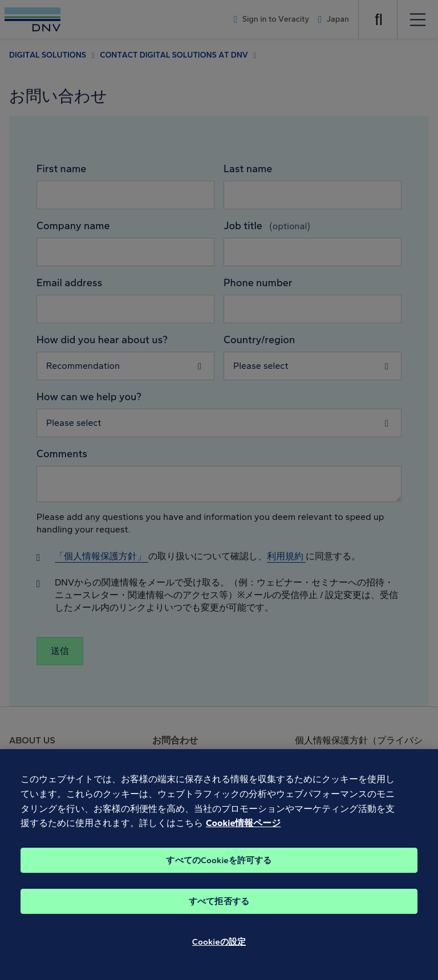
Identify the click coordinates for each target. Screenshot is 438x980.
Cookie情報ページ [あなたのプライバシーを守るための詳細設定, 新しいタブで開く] (243, 836)
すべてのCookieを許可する (219, 873)
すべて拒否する (219, 914)
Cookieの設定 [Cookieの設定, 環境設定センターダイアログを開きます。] (219, 955)
